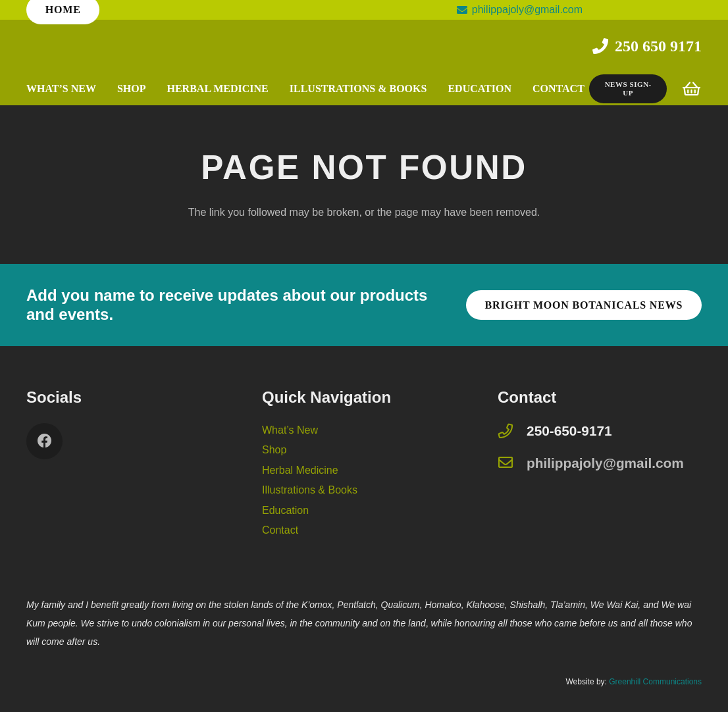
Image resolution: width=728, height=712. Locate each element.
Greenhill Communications (655, 682)
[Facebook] (44, 441)
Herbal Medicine (300, 470)
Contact (280, 530)
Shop (274, 450)
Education (285, 510)
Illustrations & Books (310, 490)
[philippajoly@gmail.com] (512, 464)
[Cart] (691, 89)
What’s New (290, 430)
